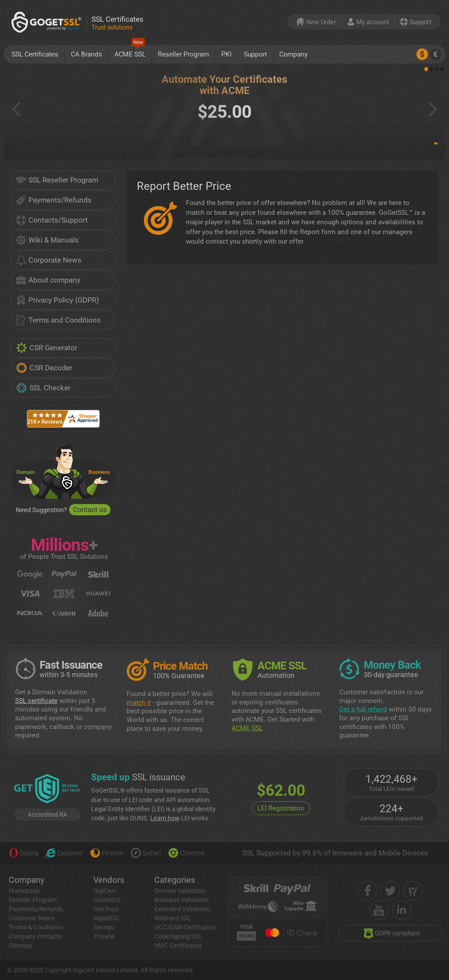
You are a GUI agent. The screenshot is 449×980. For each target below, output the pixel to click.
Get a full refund (363, 709)
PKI (226, 54)
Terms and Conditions (58, 320)
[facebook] (367, 891)
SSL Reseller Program (57, 180)
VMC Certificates (178, 945)
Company (293, 54)
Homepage (24, 891)
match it (139, 703)
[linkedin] (402, 910)
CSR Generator (47, 348)
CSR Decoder (44, 368)
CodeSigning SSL (178, 936)
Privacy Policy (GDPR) (58, 300)
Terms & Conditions (36, 927)
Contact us (90, 510)
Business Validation (182, 900)
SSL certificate (36, 701)
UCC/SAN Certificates (185, 927)
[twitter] (390, 891)
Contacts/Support (52, 220)
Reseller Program (183, 54)
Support (255, 54)
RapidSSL (107, 918)
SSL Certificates (35, 54)
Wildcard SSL (173, 918)
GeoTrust (106, 909)
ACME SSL (130, 52)
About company (48, 280)
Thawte (104, 936)
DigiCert (105, 891)
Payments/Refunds (54, 200)
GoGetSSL (108, 900)
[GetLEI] (47, 789)
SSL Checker (43, 388)
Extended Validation (182, 909)
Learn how (165, 818)
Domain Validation (180, 891)
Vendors (109, 880)
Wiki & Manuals (47, 240)
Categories (175, 880)
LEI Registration (281, 808)
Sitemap (21, 945)
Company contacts (35, 936)
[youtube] (379, 910)
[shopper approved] (413, 891)
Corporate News (49, 260)
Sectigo (104, 927)
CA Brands (86, 54)
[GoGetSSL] (48, 22)
